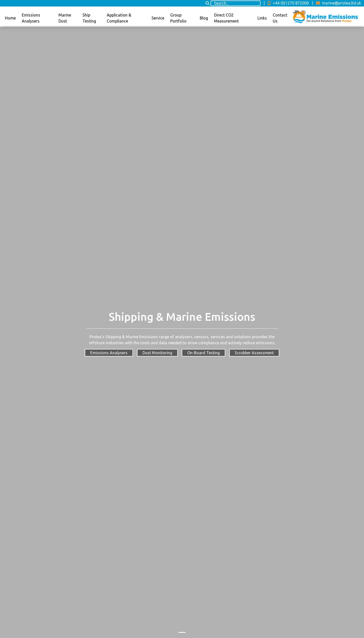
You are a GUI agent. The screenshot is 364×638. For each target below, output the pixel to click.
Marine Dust (65, 18)
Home (10, 18)
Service (158, 18)
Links (262, 18)
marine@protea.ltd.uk (338, 3)
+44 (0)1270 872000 (288, 3)
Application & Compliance (119, 18)
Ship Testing (89, 18)
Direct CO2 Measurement (226, 18)
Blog (204, 18)
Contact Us (280, 18)
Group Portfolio (178, 18)
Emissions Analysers (31, 18)
